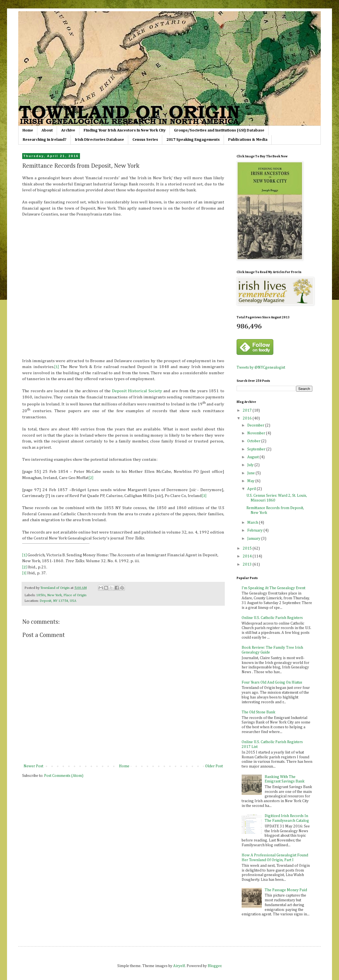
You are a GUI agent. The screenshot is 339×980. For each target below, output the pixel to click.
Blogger (215, 966)
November (257, 433)
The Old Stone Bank (258, 712)
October (254, 441)
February (255, 530)
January (254, 539)
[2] (91, 478)
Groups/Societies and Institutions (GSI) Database (219, 130)
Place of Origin (75, 595)
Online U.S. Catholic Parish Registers (272, 618)
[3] (204, 496)
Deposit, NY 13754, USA (58, 601)
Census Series (145, 140)
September (257, 449)
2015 (248, 548)
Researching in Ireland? (45, 140)
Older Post (214, 766)
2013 (248, 564)
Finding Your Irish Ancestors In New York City (125, 130)
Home (28, 130)
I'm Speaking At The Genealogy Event (273, 588)
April (252, 489)
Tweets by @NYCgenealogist (261, 367)
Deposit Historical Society (137, 391)
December (256, 425)
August (253, 457)
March (253, 523)
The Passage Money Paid (286, 890)
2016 (248, 418)
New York (54, 595)
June (251, 473)
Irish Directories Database (99, 140)
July (251, 465)
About (47, 130)
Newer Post (33, 766)
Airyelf (179, 966)
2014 (248, 556)
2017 (248, 410)
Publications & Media (248, 140)
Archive (68, 130)
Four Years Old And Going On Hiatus (272, 682)
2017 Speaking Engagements (193, 140)
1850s (41, 595)
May (251, 481)
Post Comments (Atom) (64, 776)
